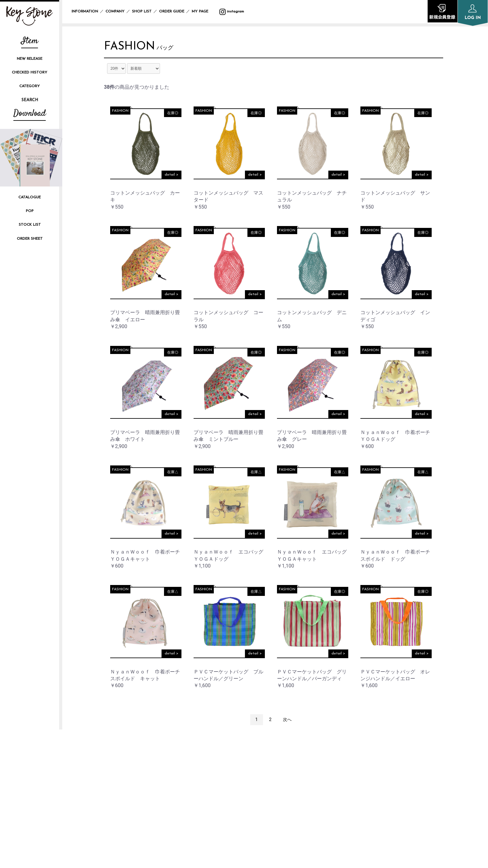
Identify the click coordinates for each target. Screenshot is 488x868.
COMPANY (115, 12)
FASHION (130, 47)
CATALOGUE (30, 197)
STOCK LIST (30, 225)
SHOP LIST (142, 12)
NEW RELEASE (30, 59)
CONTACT (358, 789)
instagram (232, 12)
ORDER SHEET (30, 239)
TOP (214, 747)
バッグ (165, 48)
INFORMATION (85, 12)
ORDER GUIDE (172, 12)
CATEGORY (30, 86)
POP (30, 211)
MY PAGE (204, 12)
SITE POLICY (361, 768)
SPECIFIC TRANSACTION (375, 779)
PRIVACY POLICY (366, 758)
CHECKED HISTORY (30, 73)
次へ (287, 719)
